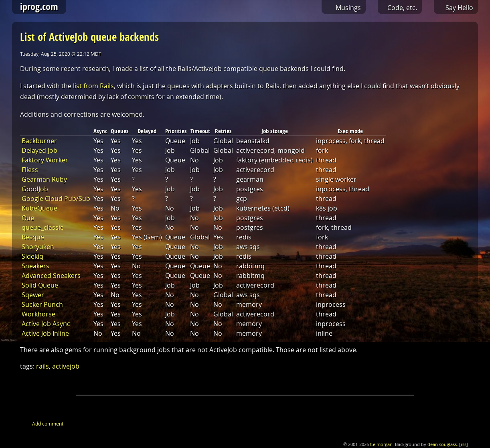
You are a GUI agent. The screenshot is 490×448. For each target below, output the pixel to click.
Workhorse (38, 314)
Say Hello (459, 8)
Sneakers (35, 266)
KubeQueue (39, 208)
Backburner (39, 141)
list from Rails (93, 86)
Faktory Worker (45, 160)
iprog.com (39, 6)
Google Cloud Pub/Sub (56, 199)
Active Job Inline (45, 333)
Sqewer (33, 295)
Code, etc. (402, 8)
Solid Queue (40, 285)
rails (43, 366)
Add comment (48, 424)
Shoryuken (38, 247)
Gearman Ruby (44, 179)
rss (464, 444)
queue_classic (43, 227)
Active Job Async (46, 324)
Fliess (30, 170)
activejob (66, 366)
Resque (33, 237)
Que (28, 218)
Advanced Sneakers (51, 276)
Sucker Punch (42, 304)
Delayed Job (39, 150)
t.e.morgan (381, 444)
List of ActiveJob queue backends (89, 37)
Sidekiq (32, 256)
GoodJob (35, 189)
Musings (348, 8)
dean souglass (442, 444)
